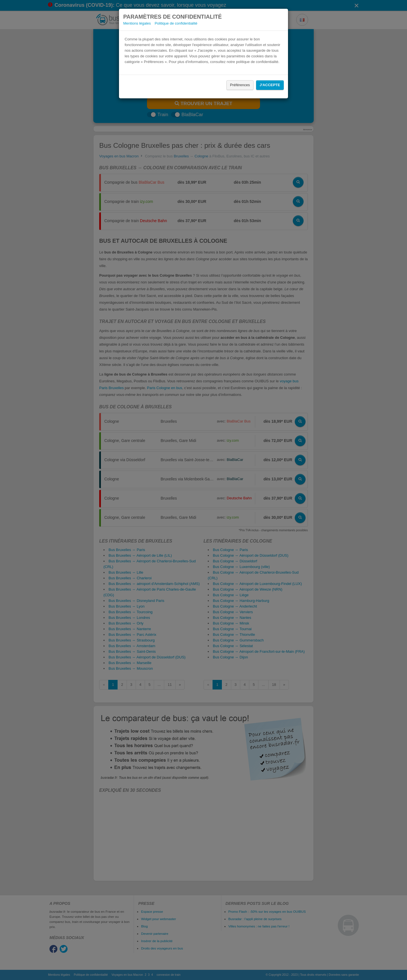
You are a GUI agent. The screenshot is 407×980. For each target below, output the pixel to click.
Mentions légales (137, 23)
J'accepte (270, 85)
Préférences (240, 85)
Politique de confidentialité (176, 23)
